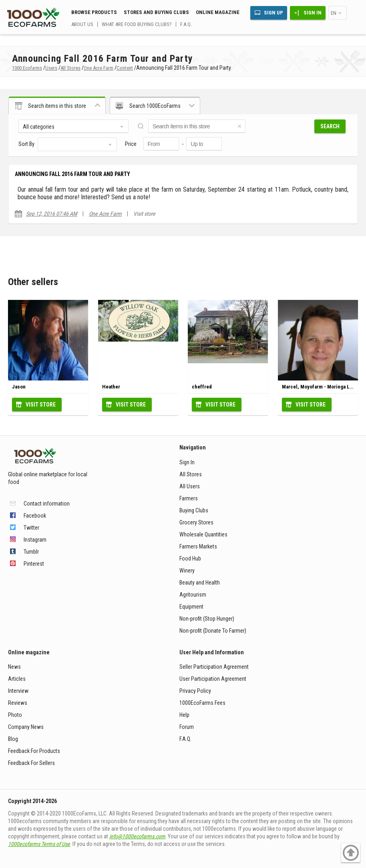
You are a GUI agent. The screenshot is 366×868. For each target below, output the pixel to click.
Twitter (31, 528)
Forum (187, 727)
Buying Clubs (194, 510)
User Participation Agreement (213, 679)
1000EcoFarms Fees (202, 703)
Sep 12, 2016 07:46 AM (52, 214)
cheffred (202, 387)
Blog (13, 739)
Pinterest (34, 564)
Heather (111, 387)
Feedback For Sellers (31, 763)
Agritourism (193, 595)
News (14, 667)
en (334, 13)
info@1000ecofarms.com (137, 836)
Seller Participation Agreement (214, 667)
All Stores (191, 474)
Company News (26, 727)
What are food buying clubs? (137, 24)
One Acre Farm (105, 214)
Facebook (35, 516)
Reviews (18, 703)
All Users (190, 486)
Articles (17, 679)
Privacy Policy (195, 691)
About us (82, 24)
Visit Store (41, 405)
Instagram (35, 540)
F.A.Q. (186, 24)
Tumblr (31, 552)
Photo (15, 715)
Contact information (47, 504)
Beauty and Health (200, 583)
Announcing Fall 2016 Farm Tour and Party (72, 174)
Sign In (313, 13)
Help (184, 715)
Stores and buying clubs (156, 12)
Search (330, 126)
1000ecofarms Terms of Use (39, 844)
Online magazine (218, 12)
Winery (187, 571)
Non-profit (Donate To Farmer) (213, 631)
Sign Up (273, 13)
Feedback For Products (34, 751)
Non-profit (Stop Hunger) (207, 619)
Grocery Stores (196, 522)
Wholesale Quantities (203, 534)
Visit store (144, 214)
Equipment (191, 607)
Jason (19, 387)
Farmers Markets (198, 546)
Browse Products (94, 12)
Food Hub (190, 558)
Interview (18, 691)
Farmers (189, 498)
